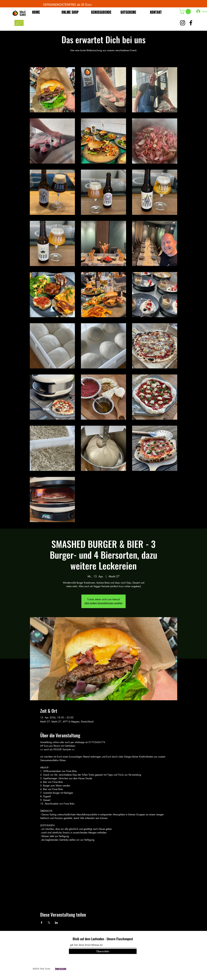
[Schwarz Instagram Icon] (183, 23)
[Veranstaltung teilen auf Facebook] (42, 923)
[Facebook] (161, 968)
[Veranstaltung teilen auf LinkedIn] (56, 923)
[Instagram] (169, 968)
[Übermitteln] (103, 951)
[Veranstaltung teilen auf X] (49, 923)
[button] (186, 12)
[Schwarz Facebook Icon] (191, 23)
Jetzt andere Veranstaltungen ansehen (103, 603)
